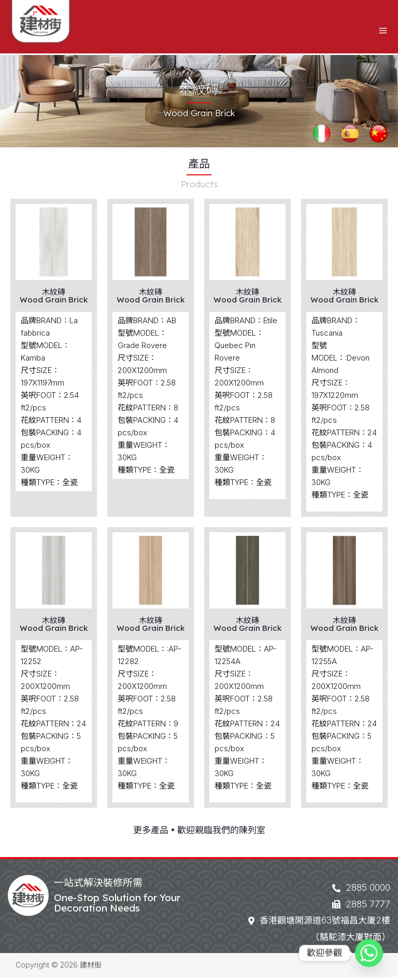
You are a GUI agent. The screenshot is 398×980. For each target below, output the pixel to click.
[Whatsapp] (369, 953)
